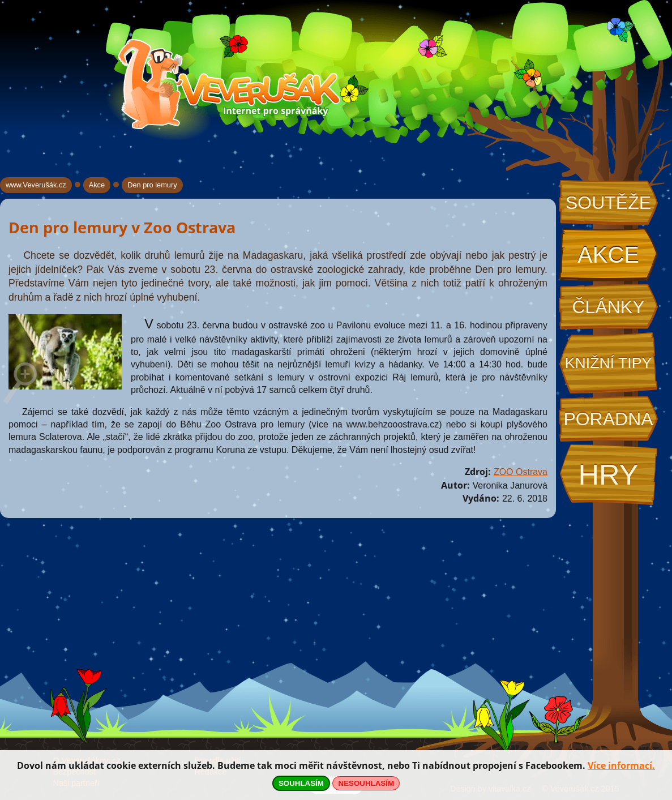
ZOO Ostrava (521, 472)
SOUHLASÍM (301, 783)
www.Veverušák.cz (36, 185)
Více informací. (621, 765)
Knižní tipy (609, 363)
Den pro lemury (152, 185)
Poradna (608, 419)
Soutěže (608, 203)
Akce (608, 255)
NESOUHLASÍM (366, 783)
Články (608, 307)
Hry (608, 475)
